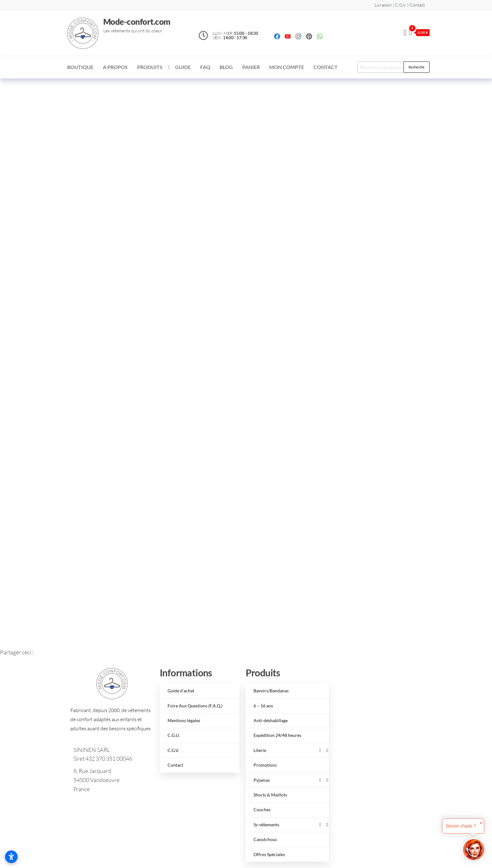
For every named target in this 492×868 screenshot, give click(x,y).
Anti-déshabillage (271, 720)
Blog (226, 67)
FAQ (205, 67)
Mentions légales (184, 720)
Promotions (265, 765)
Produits (150, 67)
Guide (183, 67)
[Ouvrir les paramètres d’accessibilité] (11, 857)
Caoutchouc (265, 839)
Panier (251, 67)
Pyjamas (287, 780)
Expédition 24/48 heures (277, 735)
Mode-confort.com (137, 22)
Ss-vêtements (287, 825)
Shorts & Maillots (270, 795)
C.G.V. (173, 750)
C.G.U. (174, 735)
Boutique (80, 67)
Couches (262, 809)
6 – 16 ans (263, 706)
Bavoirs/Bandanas (271, 691)
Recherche (417, 67)
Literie (287, 750)
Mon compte (287, 67)
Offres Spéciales (269, 854)
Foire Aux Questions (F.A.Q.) (195, 706)
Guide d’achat (181, 691)
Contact (326, 67)
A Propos (115, 67)
